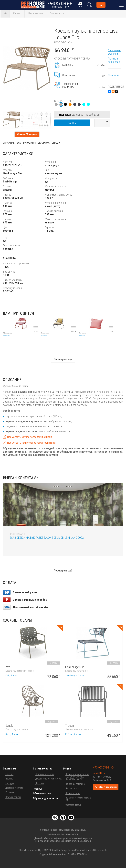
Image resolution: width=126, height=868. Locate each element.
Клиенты (9, 774)
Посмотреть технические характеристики (31, 443)
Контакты (10, 792)
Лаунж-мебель (36, 13)
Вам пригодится (26, 143)
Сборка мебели (73, 793)
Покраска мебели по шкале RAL (78, 799)
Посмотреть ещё (63, 571)
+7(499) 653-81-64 (60, 5)
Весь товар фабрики (114, 52)
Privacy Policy (75, 850)
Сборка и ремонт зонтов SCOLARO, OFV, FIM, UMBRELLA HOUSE (77, 777)
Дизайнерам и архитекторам (49, 779)
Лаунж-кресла (57, 13)
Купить (72, 123)
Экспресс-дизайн (73, 805)
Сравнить (113, 75)
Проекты (9, 779)
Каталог (17, 13)
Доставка (44, 143)
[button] (48, 30)
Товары (37, 789)
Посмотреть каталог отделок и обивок (29, 437)
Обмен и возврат (43, 793)
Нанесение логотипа (75, 784)
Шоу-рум (10, 783)
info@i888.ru (99, 773)
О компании (10, 769)
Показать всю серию (114, 60)
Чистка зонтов (72, 788)
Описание (9, 143)
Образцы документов (46, 798)
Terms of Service (93, 850)
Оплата (56, 143)
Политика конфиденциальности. (63, 834)
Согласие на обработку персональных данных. (63, 830)
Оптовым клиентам (45, 774)
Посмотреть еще (63, 359)
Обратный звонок (101, 5)
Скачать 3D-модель (27, 134)
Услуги (67, 769)
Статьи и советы (13, 797)
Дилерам (40, 783)
